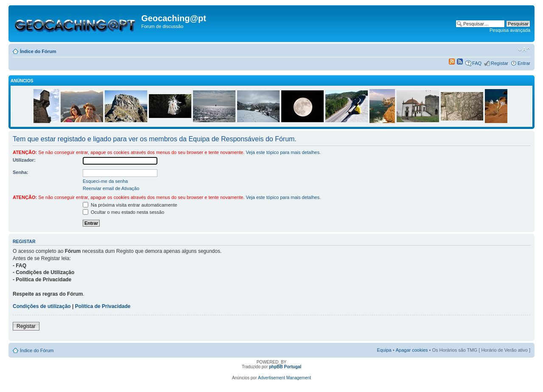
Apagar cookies (412, 350)
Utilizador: (24, 160)
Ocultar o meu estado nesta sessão (123, 212)
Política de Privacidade (103, 306)
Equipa (384, 350)
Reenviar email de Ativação (111, 188)
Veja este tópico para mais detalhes (283, 152)
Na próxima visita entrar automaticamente (130, 205)
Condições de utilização (42, 306)
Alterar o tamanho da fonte (524, 50)
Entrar (524, 63)
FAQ (477, 63)
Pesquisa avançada (510, 30)
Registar (500, 63)
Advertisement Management (284, 378)
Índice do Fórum (38, 51)
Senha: (21, 172)
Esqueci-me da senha (105, 181)
